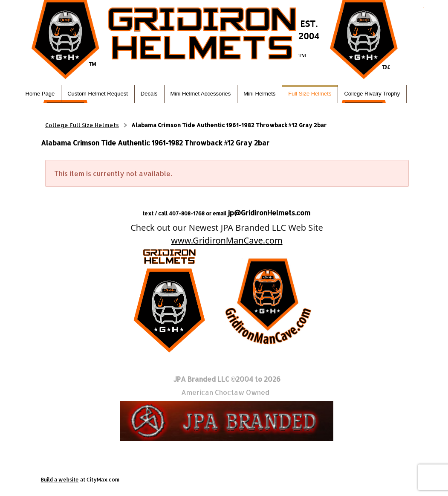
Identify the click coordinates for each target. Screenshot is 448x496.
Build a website (60, 480)
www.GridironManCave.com (227, 240)
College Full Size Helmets (82, 125)
